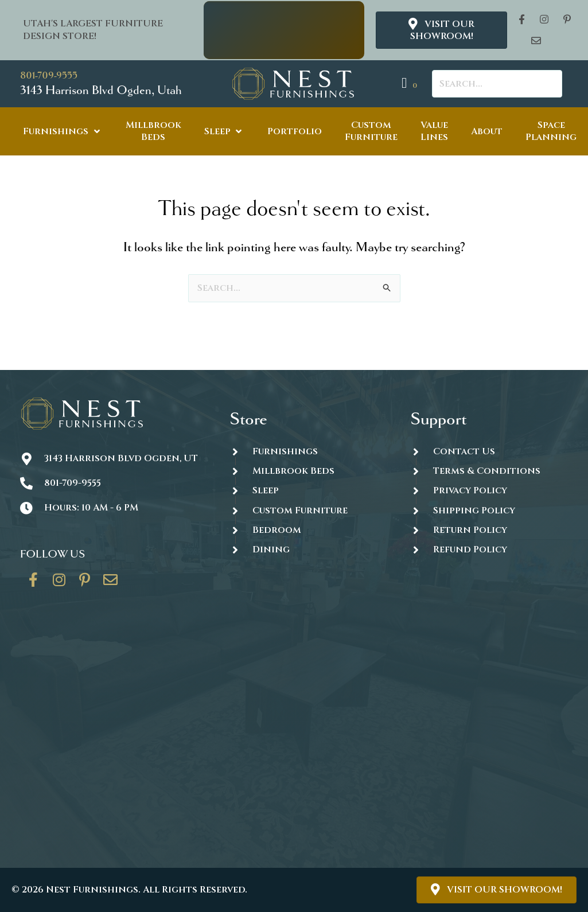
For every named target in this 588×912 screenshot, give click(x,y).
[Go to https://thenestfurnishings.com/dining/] (308, 549)
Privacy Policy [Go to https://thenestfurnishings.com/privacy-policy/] (470, 490)
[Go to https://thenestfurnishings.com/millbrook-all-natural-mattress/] (308, 471)
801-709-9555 (49, 75)
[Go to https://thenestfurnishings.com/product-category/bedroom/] (308, 530)
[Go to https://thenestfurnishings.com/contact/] (111, 584)
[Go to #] (489, 510)
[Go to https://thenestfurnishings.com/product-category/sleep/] (308, 491)
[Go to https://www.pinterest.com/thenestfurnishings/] (85, 584)
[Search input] (497, 84)
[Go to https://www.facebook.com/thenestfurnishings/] (33, 584)
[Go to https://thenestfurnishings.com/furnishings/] (308, 451)
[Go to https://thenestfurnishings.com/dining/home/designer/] (308, 510)
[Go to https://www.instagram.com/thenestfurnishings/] (59, 584)
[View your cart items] (411, 83)
